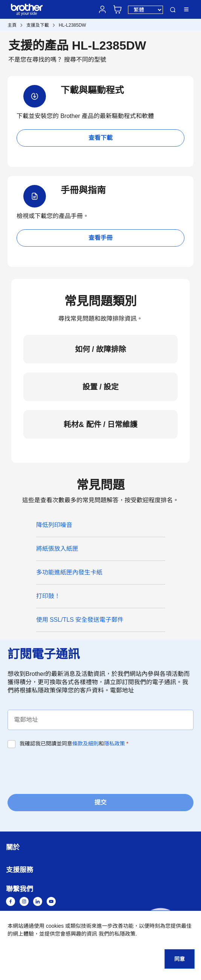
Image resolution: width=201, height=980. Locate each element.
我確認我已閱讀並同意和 (74, 744)
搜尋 (173, 10)
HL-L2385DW (72, 25)
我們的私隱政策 (117, 934)
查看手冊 (100, 238)
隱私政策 (114, 744)
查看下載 (100, 138)
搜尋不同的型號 (85, 60)
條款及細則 (85, 744)
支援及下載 (38, 25)
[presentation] (65, 770)
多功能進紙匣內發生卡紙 (69, 572)
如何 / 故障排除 (101, 349)
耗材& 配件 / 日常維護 (101, 424)
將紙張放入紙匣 (57, 549)
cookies (55, 926)
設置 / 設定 (101, 387)
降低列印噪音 (54, 525)
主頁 (12, 25)
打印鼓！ (48, 596)
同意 (180, 959)
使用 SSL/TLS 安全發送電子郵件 (80, 620)
